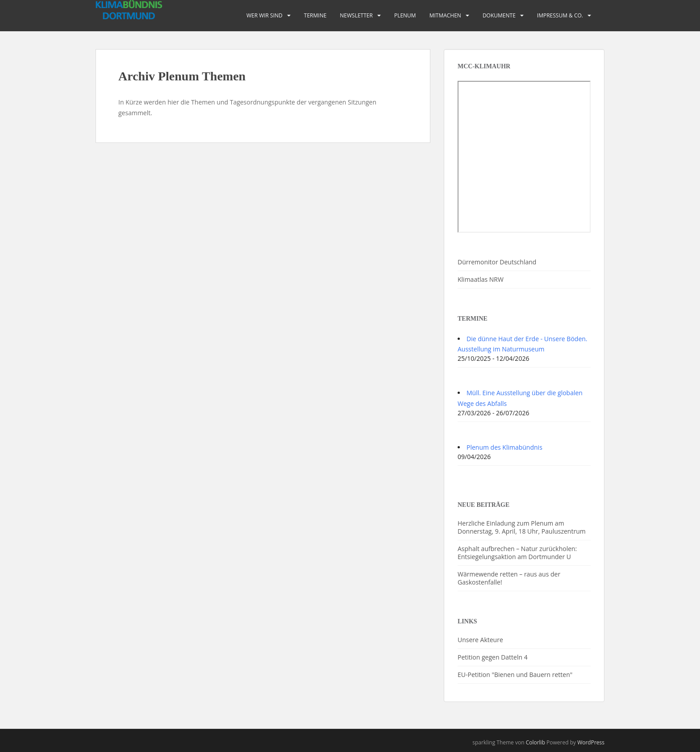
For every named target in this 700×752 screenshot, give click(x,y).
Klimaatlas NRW (481, 279)
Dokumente (499, 15)
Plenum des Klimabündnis (504, 447)
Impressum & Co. (560, 15)
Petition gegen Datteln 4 (493, 657)
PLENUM (405, 15)
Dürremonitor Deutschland (497, 262)
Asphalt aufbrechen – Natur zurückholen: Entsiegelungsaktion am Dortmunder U (517, 553)
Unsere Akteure (480, 640)
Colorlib (535, 742)
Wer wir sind (265, 15)
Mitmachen (445, 15)
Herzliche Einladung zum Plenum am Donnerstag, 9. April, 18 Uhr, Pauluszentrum (522, 527)
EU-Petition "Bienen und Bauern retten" (515, 675)
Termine (315, 15)
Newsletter (356, 15)
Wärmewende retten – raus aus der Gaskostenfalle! (509, 578)
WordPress (591, 742)
